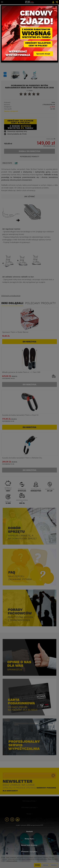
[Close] (56, 7)
